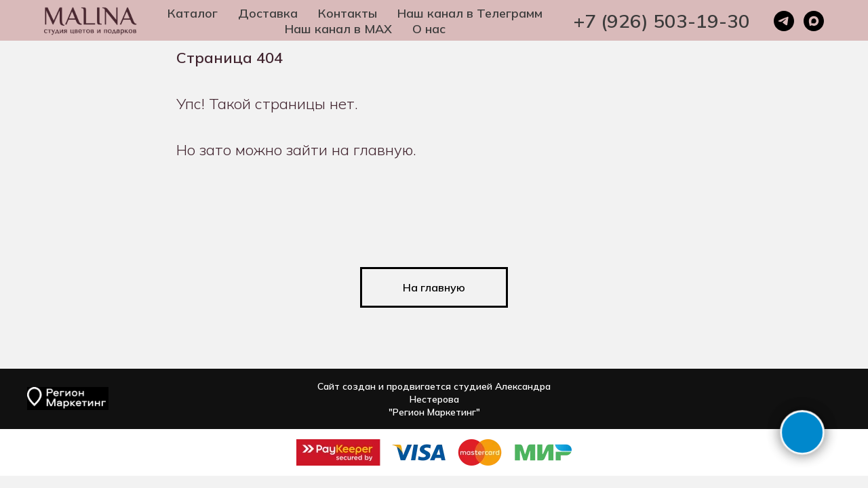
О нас (429, 29)
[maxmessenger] (814, 21)
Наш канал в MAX (338, 29)
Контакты (348, 13)
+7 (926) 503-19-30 (662, 21)
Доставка (268, 13)
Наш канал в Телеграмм (470, 13)
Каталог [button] (193, 13)
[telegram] (784, 21)
